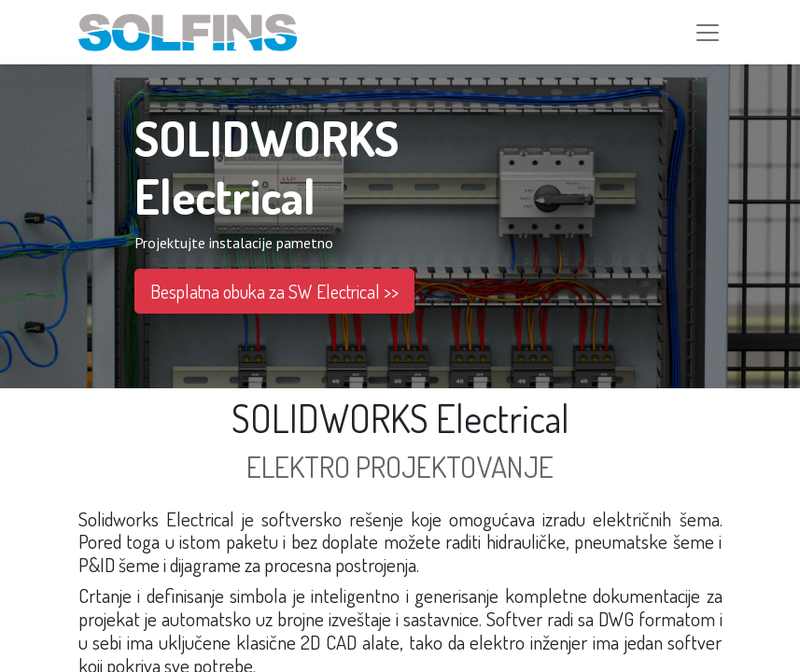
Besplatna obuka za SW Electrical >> (274, 294)
